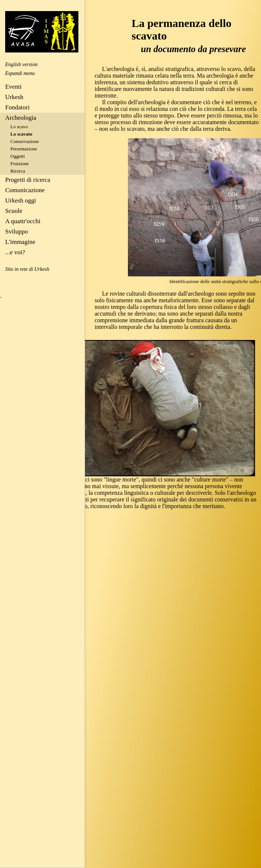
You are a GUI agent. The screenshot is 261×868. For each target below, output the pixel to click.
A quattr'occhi (23, 221)
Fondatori (17, 107)
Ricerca (18, 171)
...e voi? (15, 252)
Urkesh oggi (21, 200)
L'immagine (20, 242)
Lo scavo (19, 127)
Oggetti (18, 156)
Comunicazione (25, 190)
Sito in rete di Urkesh (27, 269)
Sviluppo (16, 232)
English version (21, 64)
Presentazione (24, 149)
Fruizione (20, 164)
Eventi (13, 87)
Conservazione (25, 141)
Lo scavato (21, 134)
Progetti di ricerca (28, 180)
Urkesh (14, 97)
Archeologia (21, 118)
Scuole (14, 211)
